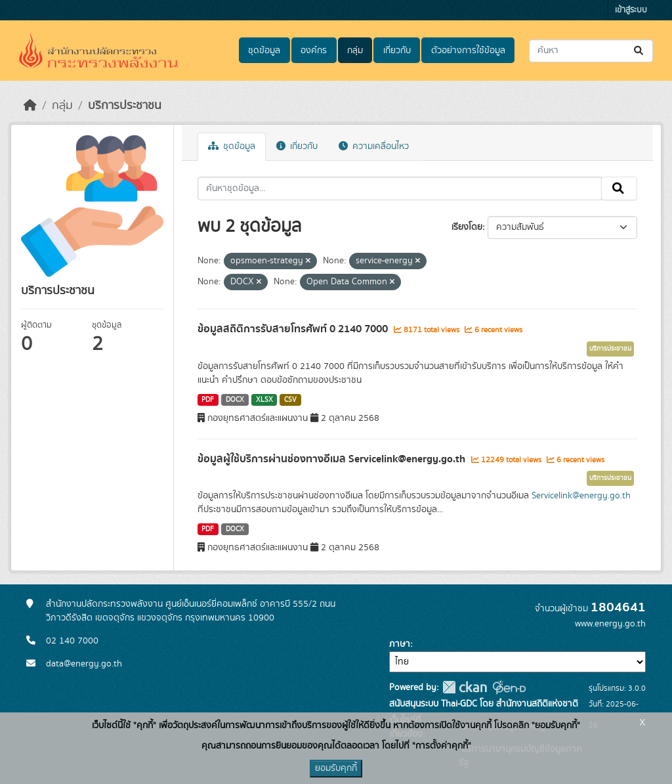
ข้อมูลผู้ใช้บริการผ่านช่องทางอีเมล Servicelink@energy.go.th (333, 459)
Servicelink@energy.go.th (581, 496)
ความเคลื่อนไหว (374, 146)
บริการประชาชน (125, 106)
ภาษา (400, 644)
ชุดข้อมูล (264, 51)
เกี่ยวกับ (397, 51)
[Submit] (640, 51)
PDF (208, 400)
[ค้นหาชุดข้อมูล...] (591, 51)
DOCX (235, 400)
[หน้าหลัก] (30, 106)
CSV (290, 400)
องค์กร (314, 51)
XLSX (264, 400)
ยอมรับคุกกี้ (336, 768)
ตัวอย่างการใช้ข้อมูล (468, 51)
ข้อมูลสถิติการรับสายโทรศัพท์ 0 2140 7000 (294, 329)
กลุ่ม (355, 51)
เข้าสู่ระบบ (631, 10)
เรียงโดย (467, 227)
